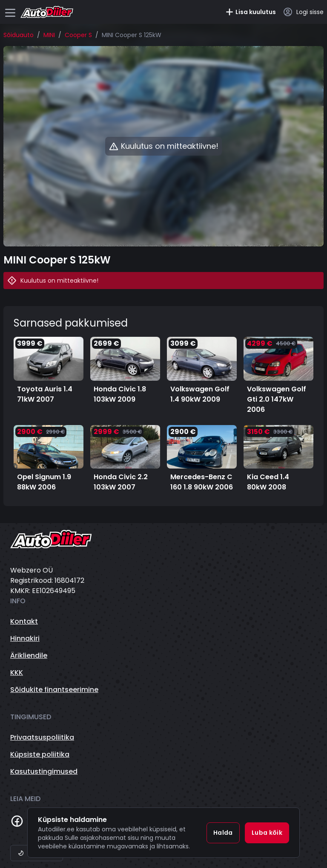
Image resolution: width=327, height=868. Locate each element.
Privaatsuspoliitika (42, 737)
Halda (223, 833)
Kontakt (24, 621)
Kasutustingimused (44, 771)
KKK (17, 673)
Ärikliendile (29, 655)
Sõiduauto (19, 35)
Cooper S (78, 35)
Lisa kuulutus (251, 12)
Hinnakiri (25, 638)
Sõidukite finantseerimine (54, 690)
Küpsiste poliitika (40, 754)
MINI (49, 35)
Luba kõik (267, 833)
